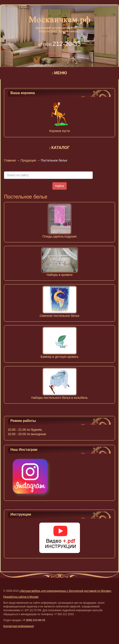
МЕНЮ (61, 73)
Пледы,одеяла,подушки (59, 236)
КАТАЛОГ (61, 148)
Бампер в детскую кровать (60, 357)
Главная (10, 160)
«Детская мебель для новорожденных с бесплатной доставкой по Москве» (65, 591)
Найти (60, 186)
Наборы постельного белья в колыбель (59, 398)
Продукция (28, 160)
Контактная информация (19, 626)
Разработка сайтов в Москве (21, 597)
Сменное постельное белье (59, 316)
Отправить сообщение (60, 53)
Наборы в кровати (59, 275)
